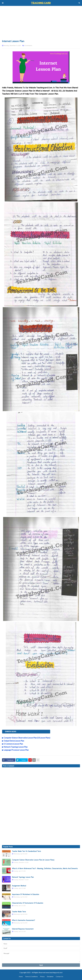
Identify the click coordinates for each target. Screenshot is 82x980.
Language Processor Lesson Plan (16, 750)
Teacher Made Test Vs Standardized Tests (26, 851)
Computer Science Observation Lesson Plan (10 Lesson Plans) (27, 738)
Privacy (42, 976)
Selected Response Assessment (23, 929)
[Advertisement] (41, 23)
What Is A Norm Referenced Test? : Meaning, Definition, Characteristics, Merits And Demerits (45, 868)
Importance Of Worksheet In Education (26, 894)
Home (21, 976)
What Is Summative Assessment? (23, 920)
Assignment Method (19, 886)
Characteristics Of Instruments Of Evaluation (28, 903)
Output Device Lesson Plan (14, 741)
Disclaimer (50, 976)
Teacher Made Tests (19, 912)
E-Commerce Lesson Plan (13, 744)
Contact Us (59, 976)
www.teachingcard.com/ (54, 972)
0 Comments (28, 45)
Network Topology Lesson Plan (16, 747)
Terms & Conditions (31, 976)
